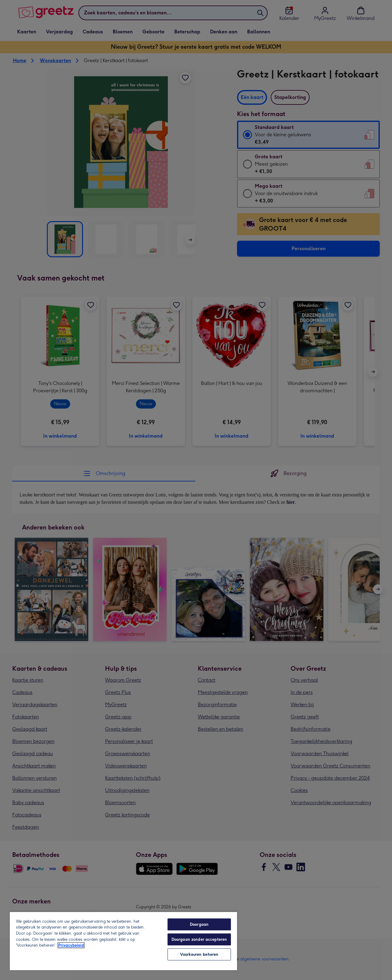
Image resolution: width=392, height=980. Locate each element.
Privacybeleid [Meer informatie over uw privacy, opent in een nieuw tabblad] (71, 945)
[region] (123, 941)
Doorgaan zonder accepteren (199, 939)
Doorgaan (199, 924)
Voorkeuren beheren (199, 954)
